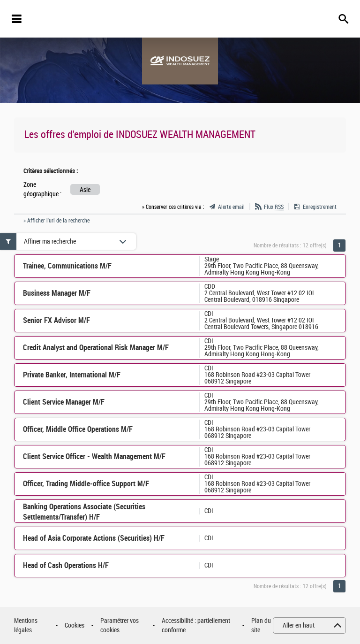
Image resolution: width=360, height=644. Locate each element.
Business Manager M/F (57, 293)
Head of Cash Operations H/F (66, 565)
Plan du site (261, 625)
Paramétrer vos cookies (120, 625)
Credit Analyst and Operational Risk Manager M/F (96, 348)
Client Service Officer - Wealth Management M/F (94, 456)
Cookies (75, 625)
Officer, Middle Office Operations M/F (78, 429)
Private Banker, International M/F (72, 375)
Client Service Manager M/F (64, 402)
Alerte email (231, 207)
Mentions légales (26, 625)
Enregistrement (320, 207)
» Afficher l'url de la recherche (56, 221)
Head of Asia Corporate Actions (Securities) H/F (94, 538)
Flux (274, 207)
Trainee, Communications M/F (67, 266)
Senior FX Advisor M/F (56, 320)
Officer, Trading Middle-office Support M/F (86, 484)
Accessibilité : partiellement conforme (196, 625)
